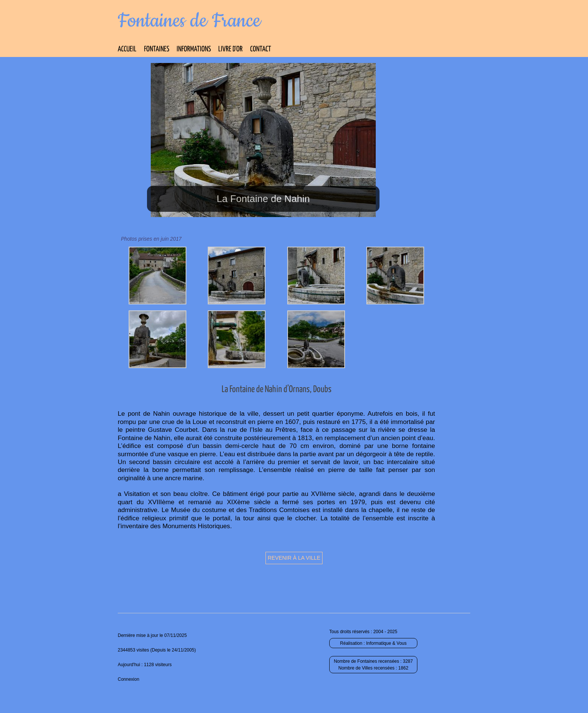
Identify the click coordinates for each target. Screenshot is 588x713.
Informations (194, 49)
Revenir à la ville (294, 558)
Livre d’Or (230, 49)
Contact (261, 49)
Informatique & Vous (386, 643)
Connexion (128, 679)
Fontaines (157, 49)
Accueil (127, 49)
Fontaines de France (189, 21)
